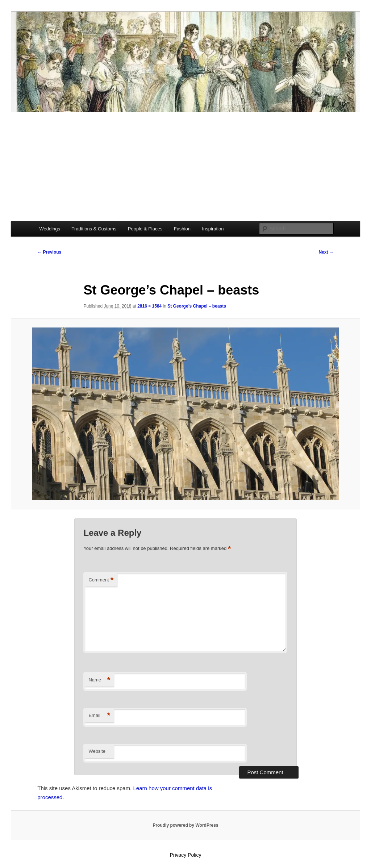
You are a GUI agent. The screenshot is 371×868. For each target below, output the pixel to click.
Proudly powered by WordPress (185, 825)
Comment (101, 580)
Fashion (182, 229)
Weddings (50, 229)
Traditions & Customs (94, 229)
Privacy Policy (185, 855)
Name (99, 680)
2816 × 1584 (149, 306)
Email (99, 716)
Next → (326, 252)
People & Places (145, 229)
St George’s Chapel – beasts (197, 306)
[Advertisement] (185, 167)
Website (97, 751)
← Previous (49, 252)
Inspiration (213, 229)
